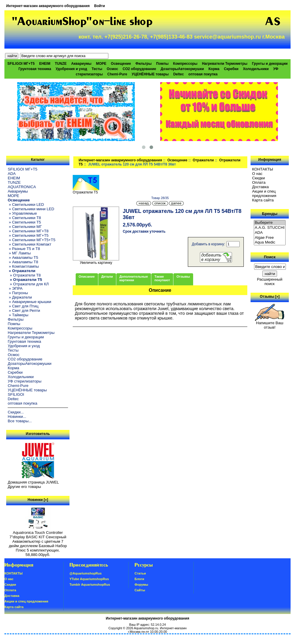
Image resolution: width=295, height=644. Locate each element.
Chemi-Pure (117, 74)
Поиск (270, 257)
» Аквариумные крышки (29, 302)
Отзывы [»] (270, 297)
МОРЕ (101, 64)
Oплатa (259, 182)
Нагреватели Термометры (225, 64)
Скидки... (16, 412)
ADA (12, 174)
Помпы (162, 64)
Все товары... (20, 421)
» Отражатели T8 (24, 275)
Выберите (270, 223)
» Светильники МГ (25, 227)
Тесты (97, 69)
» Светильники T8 (24, 218)
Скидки (258, 178)
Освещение (177, 160)
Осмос (113, 69)
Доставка (260, 187)
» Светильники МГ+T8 (28, 231)
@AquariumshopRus (86, 573)
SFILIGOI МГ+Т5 (21, 64)
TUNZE (61, 64)
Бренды (270, 214)
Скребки (231, 69)
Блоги (139, 579)
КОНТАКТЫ (262, 169)
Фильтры (144, 64)
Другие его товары (24, 487)
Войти (100, 6)
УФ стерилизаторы (24, 381)
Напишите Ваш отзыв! (270, 323)
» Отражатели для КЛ (28, 284)
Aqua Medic (270, 242)
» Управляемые (22, 213)
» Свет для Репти (24, 311)
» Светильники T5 (24, 222)
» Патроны (18, 293)
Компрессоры (185, 64)
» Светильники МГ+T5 (28, 235)
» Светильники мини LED (31, 209)
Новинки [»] (38, 500)
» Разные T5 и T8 (24, 249)
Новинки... (17, 417)
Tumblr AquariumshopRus (90, 585)
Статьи (140, 573)
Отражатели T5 (86, 191)
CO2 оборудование (140, 69)
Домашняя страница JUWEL (33, 482)
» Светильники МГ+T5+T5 (32, 240)
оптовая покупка (203, 74)
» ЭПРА (15, 288)
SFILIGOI (16, 394)
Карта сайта (263, 200)
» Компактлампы (23, 266)
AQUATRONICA (22, 187)
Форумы (141, 585)
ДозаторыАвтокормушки (182, 69)
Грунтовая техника (35, 69)
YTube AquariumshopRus (89, 579)
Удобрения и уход (71, 69)
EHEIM (45, 64)
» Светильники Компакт (29, 244)
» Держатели (20, 297)
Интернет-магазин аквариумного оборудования (48, 6)
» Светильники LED (26, 205)
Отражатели (203, 160)
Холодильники (256, 69)
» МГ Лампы (19, 253)
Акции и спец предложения (264, 193)
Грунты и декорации (270, 64)
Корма (214, 69)
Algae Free (270, 238)
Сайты (140, 590)
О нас (257, 174)
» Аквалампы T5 (23, 258)
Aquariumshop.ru (146, 628)
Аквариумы (81, 64)
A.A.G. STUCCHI (270, 228)
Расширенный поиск (270, 282)
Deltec (178, 74)
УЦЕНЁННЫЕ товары (150, 74)
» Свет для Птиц (23, 306)
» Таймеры (18, 315)
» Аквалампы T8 (23, 262)
